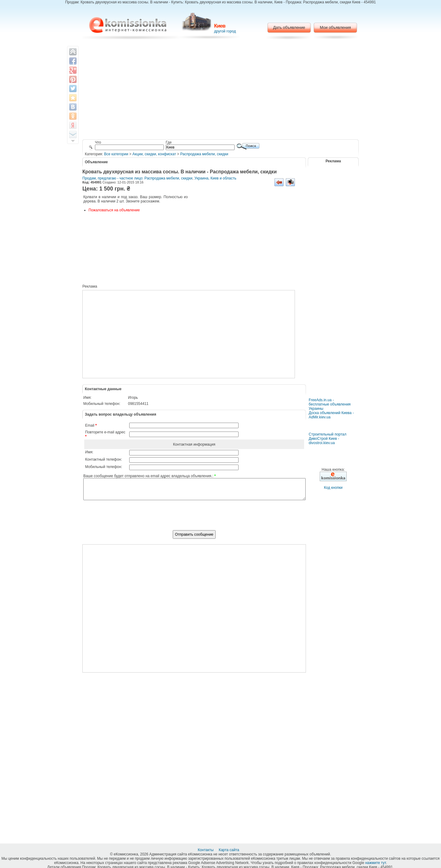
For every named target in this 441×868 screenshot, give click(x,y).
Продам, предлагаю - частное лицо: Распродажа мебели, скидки (137, 178)
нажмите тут (375, 863)
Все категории (116, 154)
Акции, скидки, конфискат (154, 154)
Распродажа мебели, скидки (204, 154)
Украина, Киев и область (215, 178)
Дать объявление (289, 27)
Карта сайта (229, 850)
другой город (225, 31)
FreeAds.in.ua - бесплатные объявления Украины (330, 404)
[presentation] (194, 519)
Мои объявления (335, 27)
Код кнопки (333, 488)
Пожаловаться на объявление (114, 210)
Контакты (206, 850)
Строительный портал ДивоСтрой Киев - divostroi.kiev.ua (328, 439)
